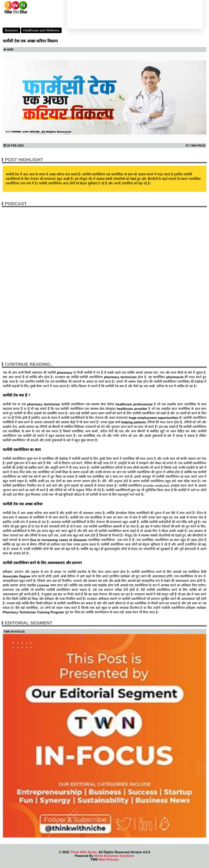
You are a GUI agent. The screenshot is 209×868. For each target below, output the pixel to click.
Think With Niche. (84, 852)
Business (11, 30)
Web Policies (109, 860)
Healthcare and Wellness (41, 30)
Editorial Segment (29, 623)
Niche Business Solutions (114, 856)
